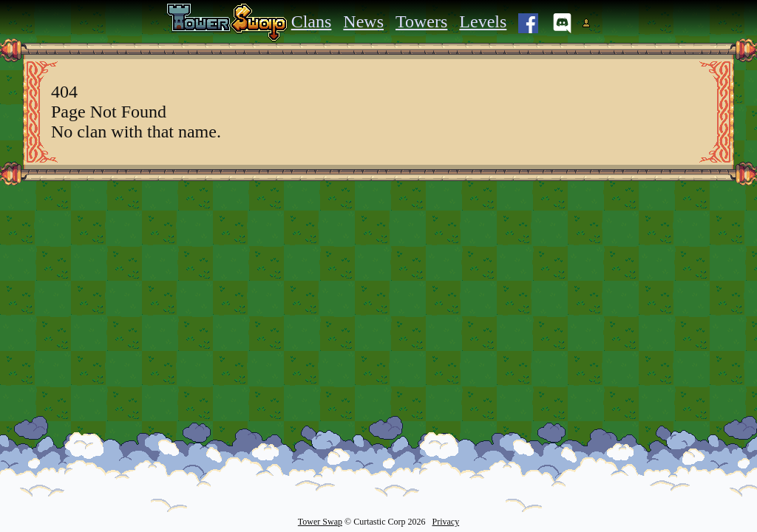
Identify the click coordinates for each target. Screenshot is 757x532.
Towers (421, 21)
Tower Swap (320, 522)
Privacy (445, 522)
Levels (483, 21)
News (363, 21)
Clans (312, 21)
